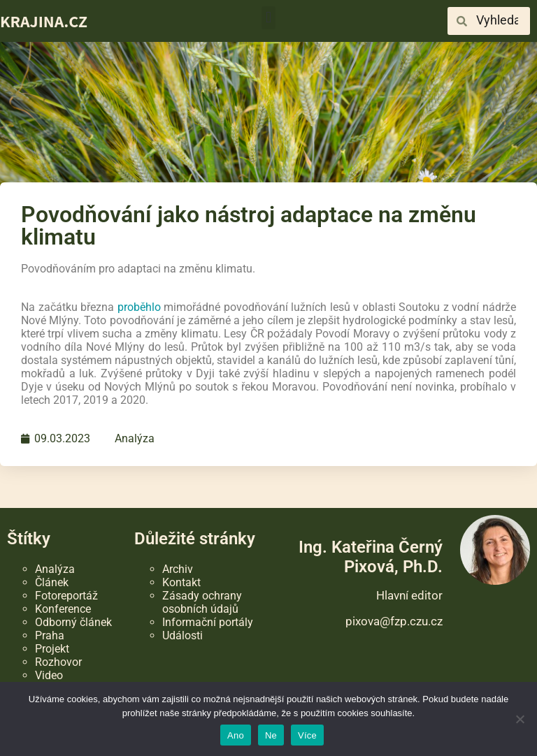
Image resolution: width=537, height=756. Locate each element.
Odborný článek (73, 622)
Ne (271, 735)
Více (307, 735)
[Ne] (520, 719)
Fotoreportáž (66, 596)
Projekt (52, 649)
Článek (52, 582)
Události (182, 635)
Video (49, 675)
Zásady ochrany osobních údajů (202, 602)
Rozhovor (58, 662)
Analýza (135, 438)
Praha (50, 635)
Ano (236, 735)
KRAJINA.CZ (44, 21)
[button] (268, 18)
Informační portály (208, 622)
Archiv (178, 569)
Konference (63, 609)
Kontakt (181, 582)
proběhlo (139, 307)
